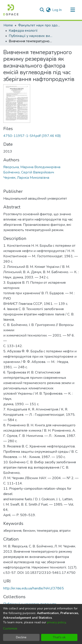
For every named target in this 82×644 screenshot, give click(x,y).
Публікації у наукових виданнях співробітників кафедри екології (31, 36)
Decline (21, 637)
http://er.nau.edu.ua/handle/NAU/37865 (34, 588)
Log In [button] (57, 10)
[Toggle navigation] (73, 10)
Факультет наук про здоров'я (40, 25)
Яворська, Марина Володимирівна (32, 167)
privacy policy (56, 622)
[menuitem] (48, 10)
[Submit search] (42, 10)
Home (8, 25)
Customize (10, 628)
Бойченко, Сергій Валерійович (29, 172)
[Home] (11, 10)
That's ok (59, 637)
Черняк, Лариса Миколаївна (26, 178)
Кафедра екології (23, 31)
